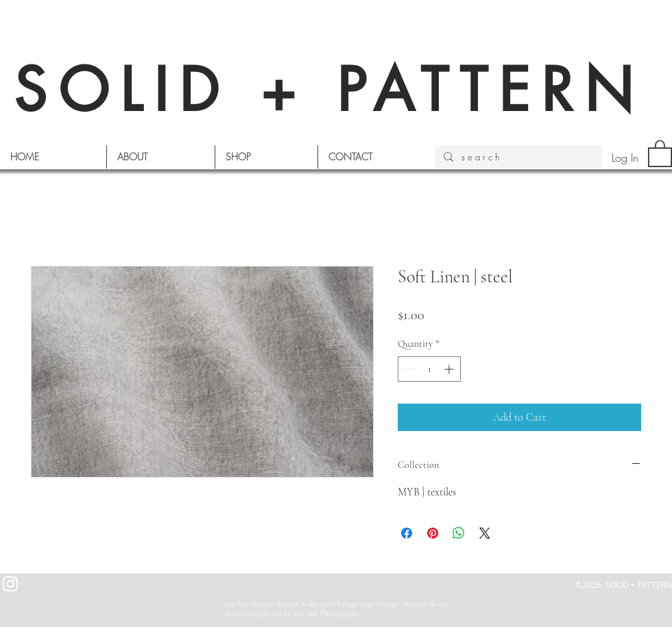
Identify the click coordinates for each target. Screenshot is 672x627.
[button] (660, 153)
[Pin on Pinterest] (433, 533)
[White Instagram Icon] (10, 584)
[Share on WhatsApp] (459, 533)
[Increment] (450, 369)
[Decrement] (408, 369)
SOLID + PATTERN (329, 90)
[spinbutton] (429, 369)
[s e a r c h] (517, 157)
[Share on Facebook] (407, 533)
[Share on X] (485, 533)
